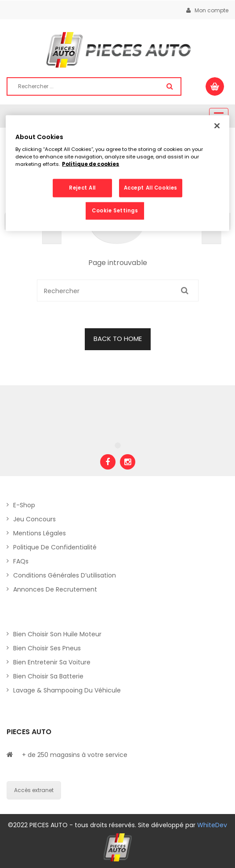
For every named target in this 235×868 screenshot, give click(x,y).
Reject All (82, 188)
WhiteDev (212, 825)
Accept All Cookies (151, 188)
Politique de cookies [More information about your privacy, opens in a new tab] (90, 164)
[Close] (217, 126)
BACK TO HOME (118, 339)
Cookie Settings (115, 211)
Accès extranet (34, 790)
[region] (117, 173)
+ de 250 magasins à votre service (75, 755)
